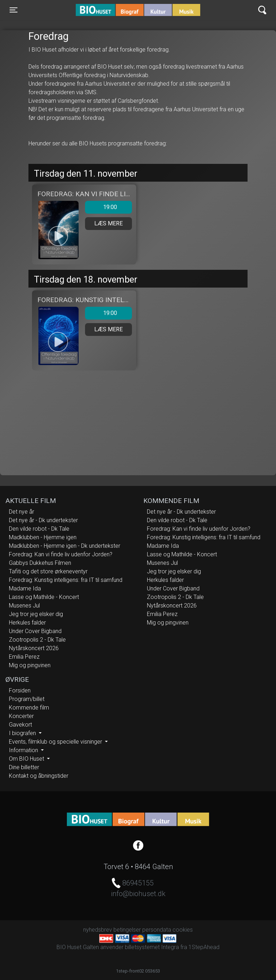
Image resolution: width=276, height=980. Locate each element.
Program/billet (27, 699)
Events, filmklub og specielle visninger (56, 742)
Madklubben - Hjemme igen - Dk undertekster (65, 546)
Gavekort (20, 725)
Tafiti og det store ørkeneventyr (48, 571)
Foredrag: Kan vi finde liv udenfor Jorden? (61, 554)
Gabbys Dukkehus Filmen (40, 563)
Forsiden (20, 690)
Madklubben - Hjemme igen (43, 537)
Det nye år (22, 512)
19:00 (101, 207)
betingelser (127, 930)
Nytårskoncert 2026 (34, 648)
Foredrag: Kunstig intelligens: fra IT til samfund (66, 580)
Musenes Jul (24, 606)
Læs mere (108, 223)
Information (24, 750)
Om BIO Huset (27, 759)
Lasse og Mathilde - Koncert (44, 597)
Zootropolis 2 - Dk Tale (37, 640)
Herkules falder (27, 623)
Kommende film (29, 708)
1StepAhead (204, 947)
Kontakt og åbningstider (39, 776)
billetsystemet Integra (152, 947)
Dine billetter (24, 767)
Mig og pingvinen (30, 665)
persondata (157, 930)
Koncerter (21, 716)
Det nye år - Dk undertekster (43, 520)
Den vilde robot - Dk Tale (39, 529)
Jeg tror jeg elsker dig (36, 614)
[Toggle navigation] (14, 10)
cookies (183, 930)
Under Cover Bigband (35, 631)
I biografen (23, 733)
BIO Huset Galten (106, 10)
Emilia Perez (24, 657)
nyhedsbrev (98, 930)
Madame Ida (25, 588)
